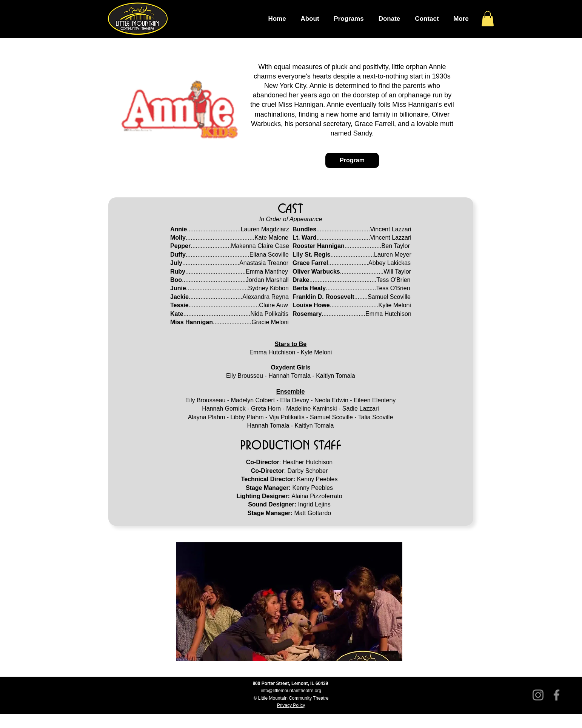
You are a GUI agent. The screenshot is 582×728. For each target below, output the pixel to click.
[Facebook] (557, 695)
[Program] (352, 160)
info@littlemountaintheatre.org (291, 691)
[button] (488, 19)
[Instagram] (538, 695)
